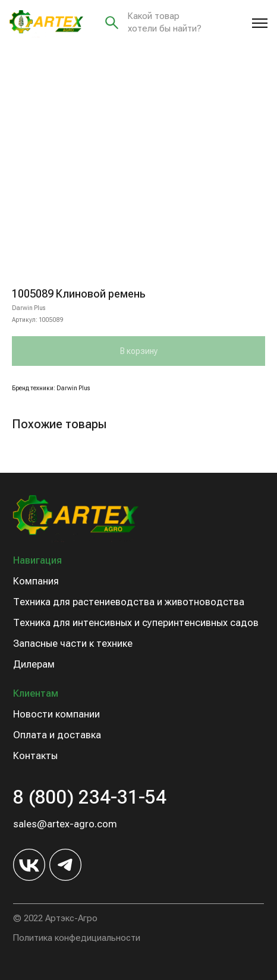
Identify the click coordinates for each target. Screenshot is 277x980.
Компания (36, 581)
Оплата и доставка (57, 735)
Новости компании (56, 714)
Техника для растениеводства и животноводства (129, 602)
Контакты (35, 756)
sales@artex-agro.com (65, 824)
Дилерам (34, 664)
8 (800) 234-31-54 (90, 797)
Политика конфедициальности (77, 938)
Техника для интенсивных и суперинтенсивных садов (136, 623)
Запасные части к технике (73, 644)
